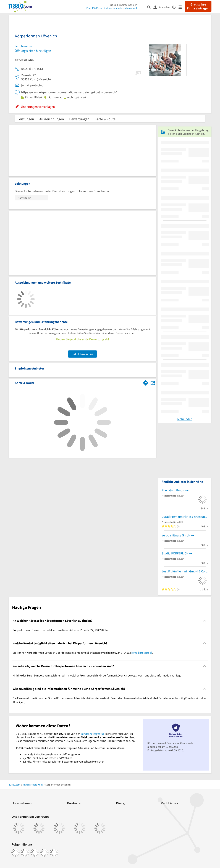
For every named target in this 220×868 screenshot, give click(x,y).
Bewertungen (79, 119)
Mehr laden (185, 419)
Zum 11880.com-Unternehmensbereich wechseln (112, 8)
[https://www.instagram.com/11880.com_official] (25, 853)
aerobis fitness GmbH (176, 535)
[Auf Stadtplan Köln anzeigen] (153, 383)
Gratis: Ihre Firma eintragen (198, 6)
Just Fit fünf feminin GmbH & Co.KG (185, 571)
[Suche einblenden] (150, 7)
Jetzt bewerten (82, 354)
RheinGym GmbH (173, 490)
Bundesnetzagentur (92, 734)
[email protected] (142, 653)
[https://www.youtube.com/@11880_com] (54, 853)
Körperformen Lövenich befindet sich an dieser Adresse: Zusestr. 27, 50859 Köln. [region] (61, 630)
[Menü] (182, 7)
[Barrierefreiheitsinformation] (175, 7)
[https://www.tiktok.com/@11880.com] (35, 853)
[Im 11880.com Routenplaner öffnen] (146, 382)
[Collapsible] (205, 621)
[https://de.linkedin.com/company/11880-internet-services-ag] (44, 853)
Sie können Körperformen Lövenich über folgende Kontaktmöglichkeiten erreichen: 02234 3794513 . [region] (83, 653)
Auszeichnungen (52, 119)
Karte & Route (105, 119)
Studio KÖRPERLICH (175, 553)
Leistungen (26, 119)
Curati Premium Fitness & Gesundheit (185, 517)
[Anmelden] (163, 7)
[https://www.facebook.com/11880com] (15, 853)
